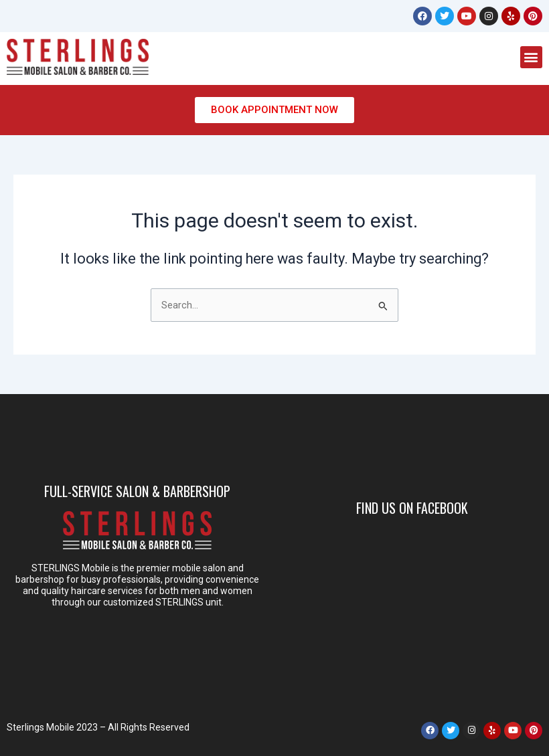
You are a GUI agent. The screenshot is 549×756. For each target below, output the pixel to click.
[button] (531, 57)
